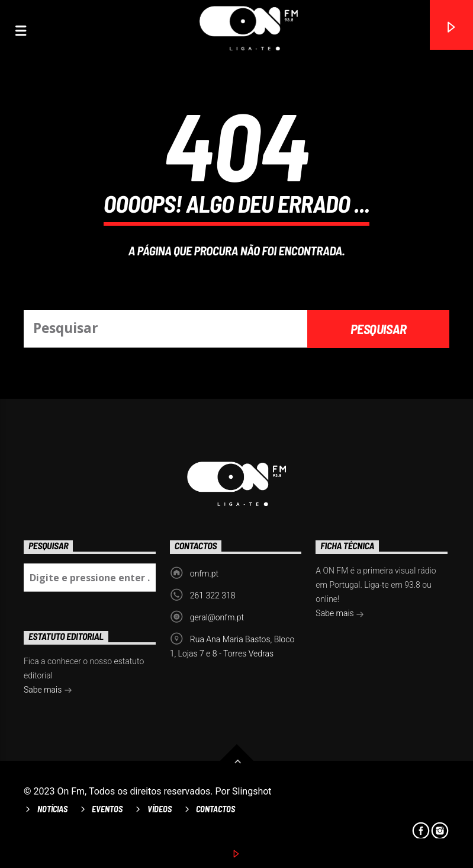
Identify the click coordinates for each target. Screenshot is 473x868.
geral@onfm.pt (217, 617)
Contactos (215, 809)
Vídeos (160, 809)
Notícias (52, 809)
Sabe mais (340, 614)
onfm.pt (204, 574)
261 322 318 (213, 595)
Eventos (107, 809)
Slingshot (252, 791)
